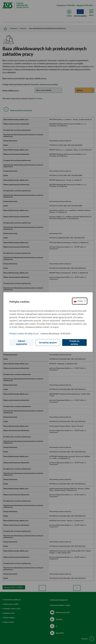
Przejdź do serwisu (74, 343)
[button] (80, 301)
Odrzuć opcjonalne (22, 343)
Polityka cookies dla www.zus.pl (24, 334)
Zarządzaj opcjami (48, 343)
